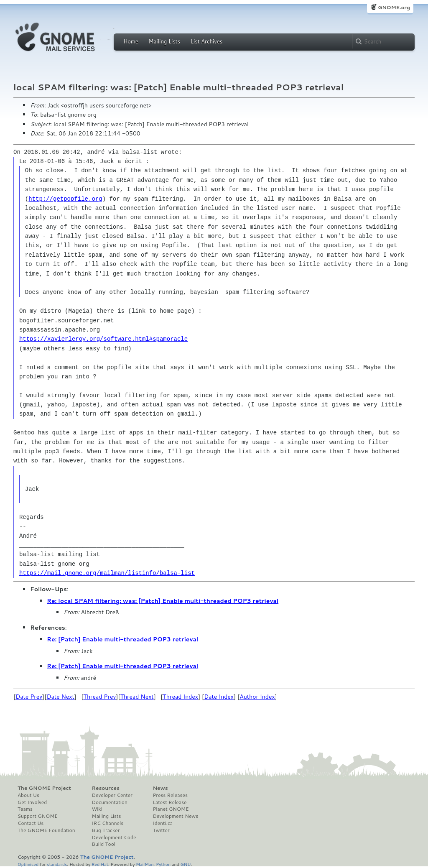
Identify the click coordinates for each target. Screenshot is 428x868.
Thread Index (181, 697)
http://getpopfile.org (65, 199)
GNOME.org (394, 7)
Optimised (28, 864)
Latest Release (169, 802)
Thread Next (137, 697)
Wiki (97, 809)
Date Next (60, 697)
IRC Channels (108, 823)
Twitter (161, 830)
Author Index (257, 697)
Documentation (110, 802)
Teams (25, 809)
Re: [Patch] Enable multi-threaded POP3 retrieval (122, 639)
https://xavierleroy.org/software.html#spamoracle (103, 339)
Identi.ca (163, 823)
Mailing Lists (164, 41)
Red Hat (100, 864)
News (160, 788)
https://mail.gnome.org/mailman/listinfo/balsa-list (107, 573)
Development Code (114, 837)
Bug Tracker (106, 830)
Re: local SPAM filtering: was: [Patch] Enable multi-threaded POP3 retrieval (163, 601)
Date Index (219, 697)
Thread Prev (100, 697)
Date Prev (29, 697)
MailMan (145, 864)
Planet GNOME (171, 809)
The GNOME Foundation (46, 830)
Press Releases (170, 795)
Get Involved (32, 802)
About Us (28, 795)
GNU (186, 864)
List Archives (206, 41)
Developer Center (112, 795)
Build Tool (104, 844)
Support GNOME (38, 816)
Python (163, 864)
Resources (106, 788)
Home (131, 41)
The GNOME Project (44, 788)
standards (57, 864)
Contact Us (31, 823)
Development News (175, 816)
